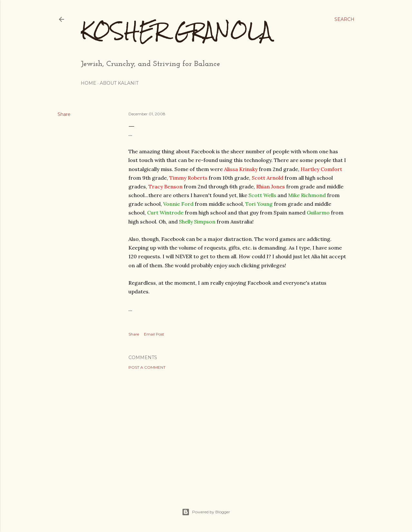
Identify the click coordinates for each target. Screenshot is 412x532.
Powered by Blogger (206, 512)
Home (89, 83)
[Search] (344, 19)
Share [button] (64, 114)
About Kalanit (119, 83)
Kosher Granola (176, 31)
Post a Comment (147, 367)
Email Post (154, 334)
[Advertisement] (238, 431)
